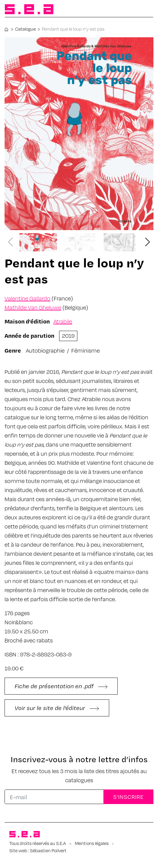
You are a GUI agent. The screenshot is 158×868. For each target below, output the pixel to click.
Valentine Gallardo (27, 298)
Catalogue (25, 29)
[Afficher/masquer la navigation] (143, 10)
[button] (148, 242)
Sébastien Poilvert (48, 850)
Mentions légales (92, 843)
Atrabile (63, 321)
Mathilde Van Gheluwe (33, 307)
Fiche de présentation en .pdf (61, 686)
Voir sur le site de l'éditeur (57, 708)
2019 (68, 335)
